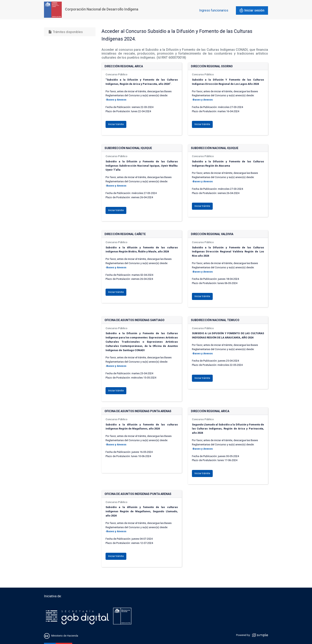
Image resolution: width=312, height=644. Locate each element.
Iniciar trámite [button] (116, 124)
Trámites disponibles (65, 32)
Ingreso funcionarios (214, 10)
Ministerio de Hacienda (65, 636)
